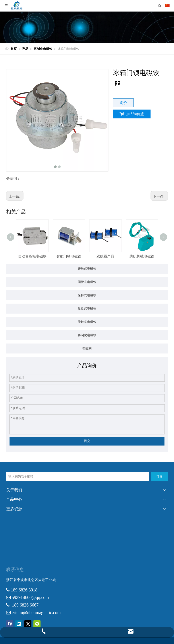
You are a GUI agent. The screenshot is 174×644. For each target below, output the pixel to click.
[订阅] (159, 477)
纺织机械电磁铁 (142, 256)
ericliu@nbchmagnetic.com (36, 613)
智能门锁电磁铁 (69, 256)
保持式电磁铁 (87, 295)
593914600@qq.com (30, 597)
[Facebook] (10, 624)
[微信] (37, 624)
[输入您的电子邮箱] (77, 477)
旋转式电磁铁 (87, 322)
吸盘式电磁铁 (87, 308)
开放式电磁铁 (87, 269)
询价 (123, 103)
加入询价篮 (135, 114)
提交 (87, 441)
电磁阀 (87, 348)
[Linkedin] (19, 624)
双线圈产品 (105, 256)
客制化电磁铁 (87, 335)
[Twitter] (28, 624)
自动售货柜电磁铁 (32, 256)
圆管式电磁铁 (87, 282)
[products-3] (87, 27)
